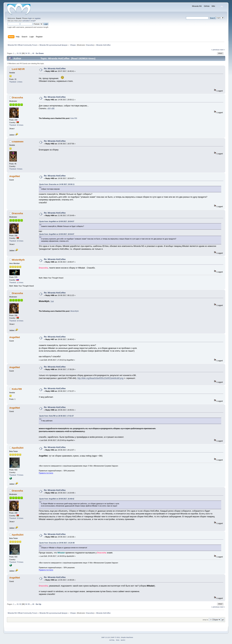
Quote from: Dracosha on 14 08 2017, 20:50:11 (57, 184)
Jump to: (206, 620)
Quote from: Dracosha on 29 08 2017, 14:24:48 (57, 543)
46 (33, 53)
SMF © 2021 (115, 637)
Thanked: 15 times (16, 125)
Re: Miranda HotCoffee (55, 69)
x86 (53, 108)
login (30, 18)
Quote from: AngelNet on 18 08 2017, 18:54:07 (57, 221)
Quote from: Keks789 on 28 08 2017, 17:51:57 (56, 416)
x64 (49, 108)
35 (29, 53)
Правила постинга (46, 473)
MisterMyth (18, 260)
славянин (18, 141)
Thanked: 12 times (16, 282)
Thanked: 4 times (16, 169)
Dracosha (90, 45)
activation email (29, 21)
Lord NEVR (18, 69)
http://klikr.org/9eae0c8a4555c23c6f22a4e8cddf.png (100, 378)
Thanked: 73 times (16, 475)
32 (20, 53)
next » (223, 50)
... (16, 53)
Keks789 (74, 118)
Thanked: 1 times (16, 82)
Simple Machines (127, 637)
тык (52, 301)
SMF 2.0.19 (105, 637)
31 (18, 53)
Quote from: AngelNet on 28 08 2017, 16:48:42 (57, 499)
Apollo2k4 (18, 448)
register (38, 18)
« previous (215, 50)
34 (26, 53)
